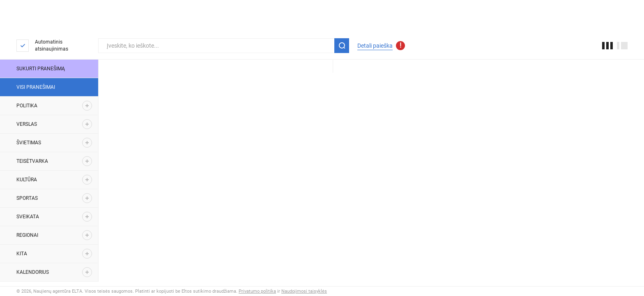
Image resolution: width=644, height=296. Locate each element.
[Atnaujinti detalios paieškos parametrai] (400, 46)
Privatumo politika (257, 291)
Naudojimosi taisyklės (304, 291)
